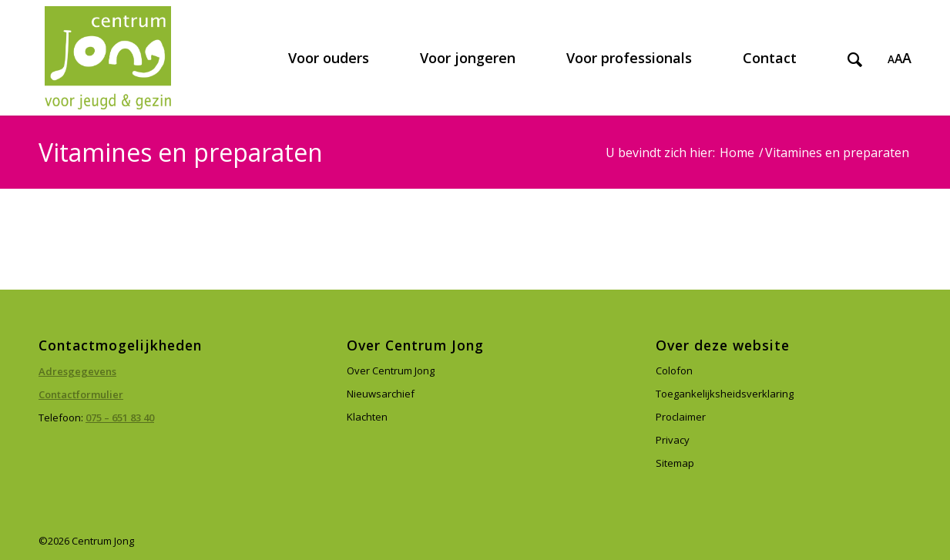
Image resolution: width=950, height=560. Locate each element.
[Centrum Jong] (108, 58)
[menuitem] (329, 58)
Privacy (673, 440)
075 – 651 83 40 (120, 417)
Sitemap (675, 463)
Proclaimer (681, 417)
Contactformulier (81, 394)
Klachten (367, 417)
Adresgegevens (77, 371)
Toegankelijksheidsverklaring (725, 394)
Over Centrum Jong (391, 371)
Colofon (674, 371)
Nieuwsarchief (381, 394)
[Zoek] (855, 58)
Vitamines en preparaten (181, 152)
